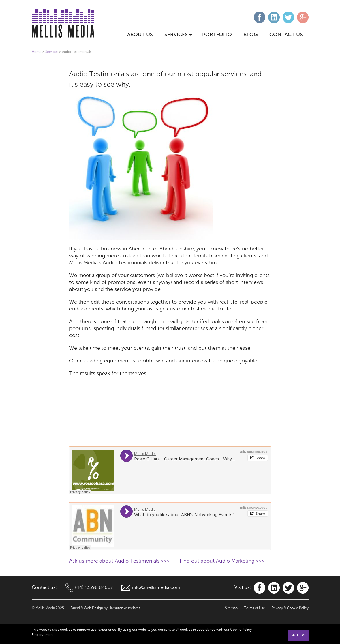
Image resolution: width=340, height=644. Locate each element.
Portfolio (217, 35)
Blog (251, 35)
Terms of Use (255, 608)
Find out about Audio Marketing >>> (221, 561)
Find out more (43, 635)
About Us (140, 35)
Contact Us (286, 35)
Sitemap (231, 608)
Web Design (93, 608)
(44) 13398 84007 (94, 588)
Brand (75, 608)
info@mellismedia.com (156, 588)
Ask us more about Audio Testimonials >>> (121, 561)
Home (37, 52)
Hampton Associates (124, 608)
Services (52, 52)
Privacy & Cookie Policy (290, 608)
